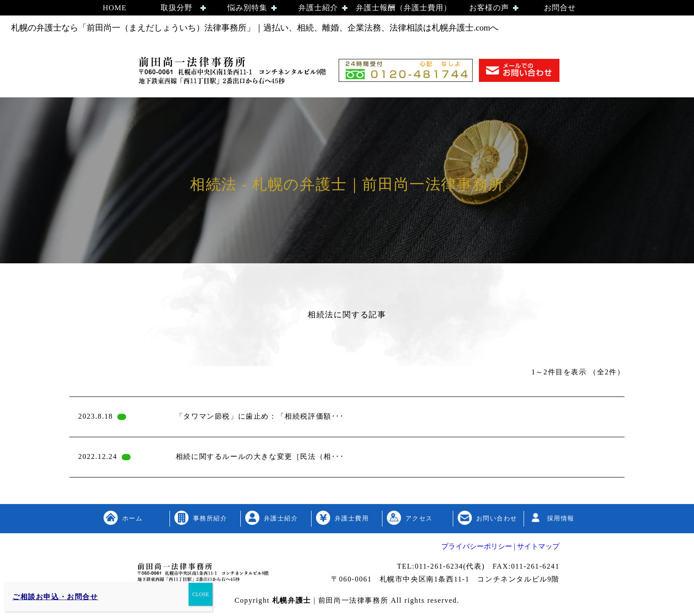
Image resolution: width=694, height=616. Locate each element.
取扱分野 (177, 8)
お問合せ (560, 8)
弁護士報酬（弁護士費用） (404, 8)
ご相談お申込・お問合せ (55, 597)
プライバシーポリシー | (478, 546)
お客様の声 (489, 8)
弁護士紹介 (318, 8)
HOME (115, 8)
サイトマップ (537, 546)
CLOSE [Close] (200, 594)
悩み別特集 (247, 8)
